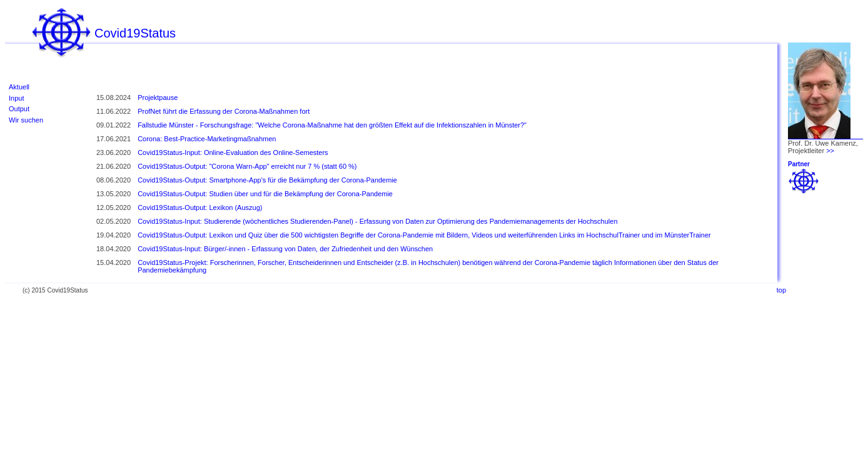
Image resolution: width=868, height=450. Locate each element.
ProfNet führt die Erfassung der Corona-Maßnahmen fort (224, 111)
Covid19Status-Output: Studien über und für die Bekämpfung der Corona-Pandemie (265, 194)
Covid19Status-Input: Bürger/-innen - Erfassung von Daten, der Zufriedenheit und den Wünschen (285, 249)
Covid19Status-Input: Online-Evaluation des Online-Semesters (233, 152)
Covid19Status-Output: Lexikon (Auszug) (200, 207)
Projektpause (158, 97)
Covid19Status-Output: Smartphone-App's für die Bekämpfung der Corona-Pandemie (267, 180)
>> (830, 151)
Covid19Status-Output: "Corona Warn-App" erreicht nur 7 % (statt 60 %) (247, 166)
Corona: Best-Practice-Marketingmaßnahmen (207, 139)
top (781, 290)
